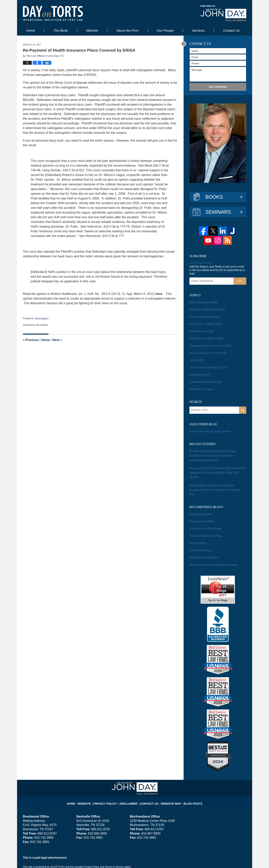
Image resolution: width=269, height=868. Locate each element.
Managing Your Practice (207, 343)
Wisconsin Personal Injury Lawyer (210, 540)
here (159, 294)
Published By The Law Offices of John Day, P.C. (223, 13)
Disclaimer (130, 776)
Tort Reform (200, 329)
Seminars (218, 212)
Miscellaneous (202, 302)
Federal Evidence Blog (203, 512)
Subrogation (42, 318)
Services (198, 31)
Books (214, 197)
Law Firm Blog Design (228, 860)
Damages (198, 370)
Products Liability (203, 322)
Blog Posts (189, 776)
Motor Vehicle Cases (206, 349)
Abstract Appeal (199, 492)
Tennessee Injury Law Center (207, 425)
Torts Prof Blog (198, 526)
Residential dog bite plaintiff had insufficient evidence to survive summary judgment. (216, 447)
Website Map (169, 776)
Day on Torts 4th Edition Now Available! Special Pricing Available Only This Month (215, 459)
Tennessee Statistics (206, 363)
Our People (165, 31)
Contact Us (149, 776)
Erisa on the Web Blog (203, 505)
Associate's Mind (200, 499)
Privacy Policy (109, 776)
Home (31, 31)
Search (243, 405)
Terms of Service (114, 842)
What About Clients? (202, 533)
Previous (31, 340)
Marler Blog (197, 519)
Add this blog (200, 263)
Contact (231, 31)
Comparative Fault (203, 377)
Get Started (218, 87)
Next (57, 340)
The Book (61, 31)
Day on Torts (53, 13)
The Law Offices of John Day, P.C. (72, 860)
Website (92, 31)
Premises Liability (204, 336)
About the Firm (128, 31)
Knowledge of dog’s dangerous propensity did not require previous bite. (217, 470)
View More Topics (200, 384)
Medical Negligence (205, 308)
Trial (196, 356)
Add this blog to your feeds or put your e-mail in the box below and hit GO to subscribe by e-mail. (218, 270)
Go (240, 281)
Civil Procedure (202, 315)
